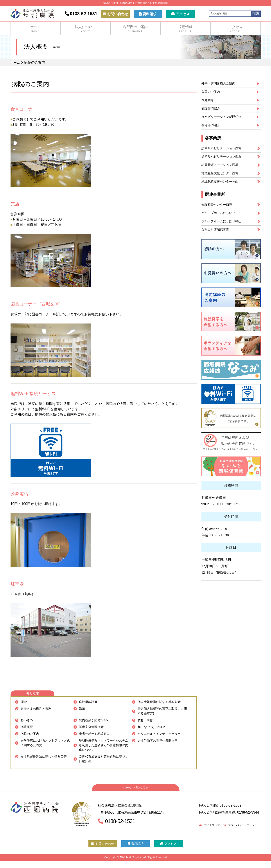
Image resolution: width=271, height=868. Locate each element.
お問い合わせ (115, 14)
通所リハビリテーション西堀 (224, 161)
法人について (85, 29)
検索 (256, 13)
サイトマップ (203, 832)
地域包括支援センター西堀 (223, 179)
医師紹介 (208, 102)
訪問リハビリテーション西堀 (224, 152)
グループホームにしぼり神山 (224, 230)
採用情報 (186, 29)
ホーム (36, 29)
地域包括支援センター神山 (223, 188)
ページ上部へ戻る (136, 795)
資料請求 (148, 14)
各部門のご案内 (135, 29)
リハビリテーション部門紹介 (224, 120)
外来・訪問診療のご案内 (221, 84)
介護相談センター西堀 (219, 212)
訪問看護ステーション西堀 (223, 170)
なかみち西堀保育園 (217, 239)
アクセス (180, 14)
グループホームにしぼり (221, 221)
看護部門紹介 (212, 111)
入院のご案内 (212, 93)
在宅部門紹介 (212, 129)
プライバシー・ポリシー (238, 832)
